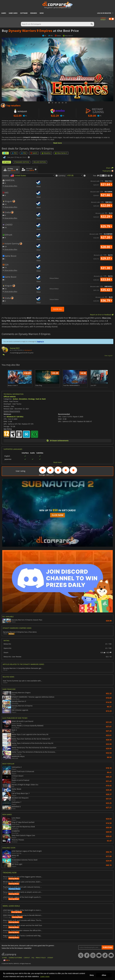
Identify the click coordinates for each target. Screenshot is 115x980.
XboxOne (46, 153)
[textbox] (19, 176)
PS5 (14, 153)
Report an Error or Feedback (102, 315)
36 (4, 183)
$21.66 (106, 195)
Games (4, 13)
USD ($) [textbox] (70, 175)
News (42, 13)
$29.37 (106, 258)
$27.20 (106, 237)
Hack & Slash (41, 413)
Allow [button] (104, 975)
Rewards (34, 13)
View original (108, 356)
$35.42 (106, 290)
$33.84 (106, 279)
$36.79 (106, 300)
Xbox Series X (61, 153)
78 (4, 238)
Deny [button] (92, 975)
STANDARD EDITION (22, 162)
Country (6, 176)
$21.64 (106, 184)
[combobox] (32, 176)
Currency (62, 176)
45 (4, 195)
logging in (40, 341)
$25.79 (106, 226)
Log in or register (104, 13)
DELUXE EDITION (40, 162)
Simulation (23, 413)
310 (5, 267)
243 (5, 227)
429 (5, 246)
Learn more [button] (45, 976)
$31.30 (106, 268)
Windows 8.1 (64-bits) (15, 430)
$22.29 (106, 216)
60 (4, 215)
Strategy (31, 413)
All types (7, 162)
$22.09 (106, 205)
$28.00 (106, 247)
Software (24, 13)
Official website (10, 410)
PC (5, 153)
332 (5, 204)
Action (15, 413)
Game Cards (13, 13)
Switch (34, 153)
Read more (58, 143)
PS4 (23, 153)
